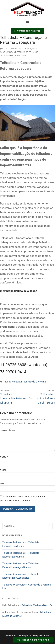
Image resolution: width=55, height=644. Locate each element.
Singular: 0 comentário (13, 56)
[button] (27, 22)
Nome (4, 457)
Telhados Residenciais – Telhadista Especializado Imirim (21, 544)
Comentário (8, 431)
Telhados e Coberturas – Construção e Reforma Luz (27, 587)
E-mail (4, 470)
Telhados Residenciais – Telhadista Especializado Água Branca (21, 565)
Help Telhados (8, 49)
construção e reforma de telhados (19, 52)
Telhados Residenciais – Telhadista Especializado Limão (21, 555)
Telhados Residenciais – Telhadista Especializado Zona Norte (21, 576)
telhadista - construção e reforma (29, 382)
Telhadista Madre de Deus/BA (37, 605)
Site (2, 483)
